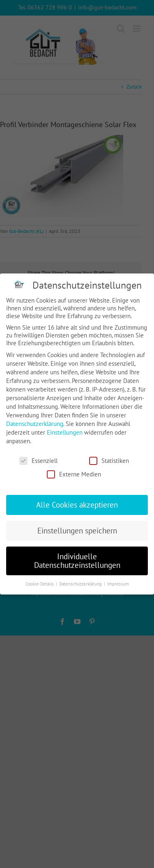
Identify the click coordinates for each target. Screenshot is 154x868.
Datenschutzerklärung (35, 424)
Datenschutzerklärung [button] (81, 584)
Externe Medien (74, 474)
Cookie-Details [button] (40, 584)
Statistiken (109, 461)
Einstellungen (65, 432)
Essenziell (38, 461)
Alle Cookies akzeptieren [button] (77, 505)
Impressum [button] (118, 584)
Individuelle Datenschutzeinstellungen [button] (77, 561)
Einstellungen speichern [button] (77, 531)
